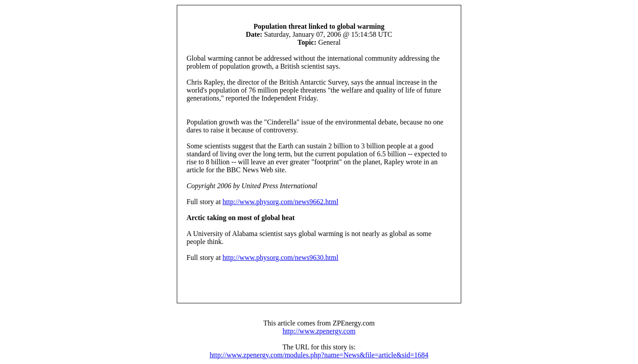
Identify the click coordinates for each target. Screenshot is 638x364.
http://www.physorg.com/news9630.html (280, 258)
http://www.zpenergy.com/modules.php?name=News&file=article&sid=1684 (319, 355)
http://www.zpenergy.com (319, 331)
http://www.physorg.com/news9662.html (280, 202)
